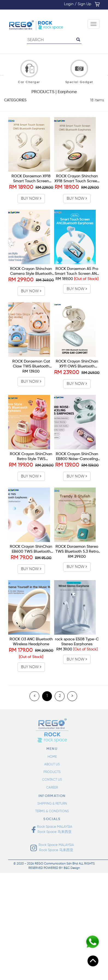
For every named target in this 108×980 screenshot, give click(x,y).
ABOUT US (50, 765)
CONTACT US (50, 780)
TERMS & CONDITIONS (50, 811)
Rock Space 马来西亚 (52, 832)
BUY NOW (31, 198)
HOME (50, 757)
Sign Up (84, 4)
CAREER (50, 788)
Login (69, 4)
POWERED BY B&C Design (62, 868)
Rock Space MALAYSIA (53, 827)
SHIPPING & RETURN (50, 804)
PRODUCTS (50, 772)
